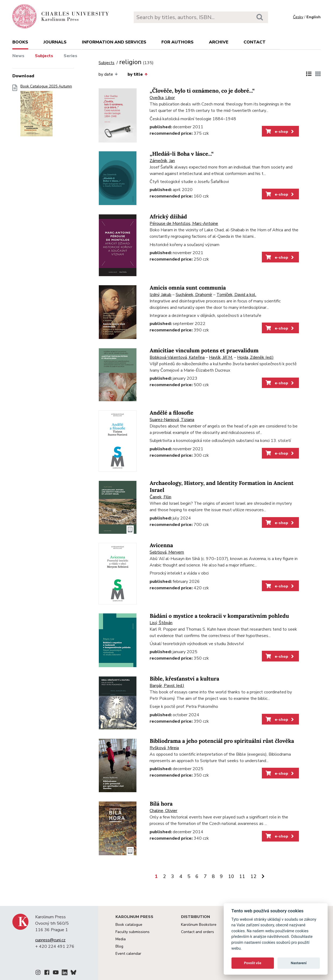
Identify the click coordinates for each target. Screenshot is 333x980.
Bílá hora (161, 804)
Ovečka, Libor (162, 98)
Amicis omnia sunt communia (188, 288)
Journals (55, 42)
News (18, 56)
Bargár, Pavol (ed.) (167, 686)
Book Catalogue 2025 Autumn (46, 112)
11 (242, 876)
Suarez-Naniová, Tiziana (172, 420)
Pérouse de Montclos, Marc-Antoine (184, 224)
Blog (119, 946)
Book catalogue (129, 925)
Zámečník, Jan (162, 161)
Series (70, 56)
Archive (219, 42)
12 (254, 876)
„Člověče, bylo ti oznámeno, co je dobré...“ (202, 91)
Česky (298, 17)
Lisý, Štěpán (161, 623)
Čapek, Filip (160, 497)
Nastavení (299, 963)
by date (108, 74)
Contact (255, 42)
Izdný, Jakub (160, 295)
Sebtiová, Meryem (167, 552)
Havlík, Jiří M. (221, 357)
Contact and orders (198, 932)
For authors (178, 42)
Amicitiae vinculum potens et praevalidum (204, 351)
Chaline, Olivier (163, 811)
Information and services (114, 42)
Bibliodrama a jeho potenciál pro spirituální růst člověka (222, 741)
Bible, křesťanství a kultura (184, 679)
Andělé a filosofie (171, 413)
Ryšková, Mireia (164, 748)
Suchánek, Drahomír (194, 295)
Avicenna (161, 545)
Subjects (44, 56)
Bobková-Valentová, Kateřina (177, 357)
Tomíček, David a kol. (236, 295)
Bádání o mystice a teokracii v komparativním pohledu (219, 616)
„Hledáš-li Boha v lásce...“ (182, 154)
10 (231, 876)
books (20, 42)
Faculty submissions (133, 932)
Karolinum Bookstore (199, 925)
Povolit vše (253, 963)
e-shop (280, 131)
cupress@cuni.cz (50, 940)
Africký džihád (168, 217)
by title (137, 74)
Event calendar (128, 954)
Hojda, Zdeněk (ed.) (255, 357)
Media (121, 939)
